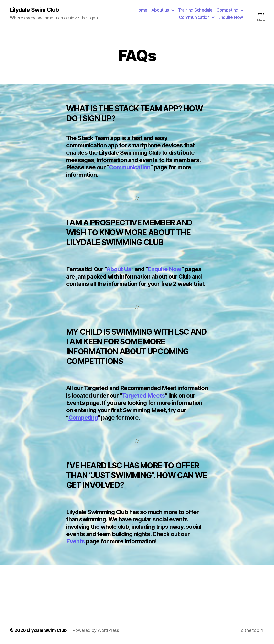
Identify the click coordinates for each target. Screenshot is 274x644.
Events (76, 541)
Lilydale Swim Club (34, 10)
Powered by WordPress (96, 630)
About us (160, 10)
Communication (194, 17)
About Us (119, 269)
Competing (227, 10)
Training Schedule (195, 10)
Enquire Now (231, 17)
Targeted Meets (143, 395)
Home (142, 10)
